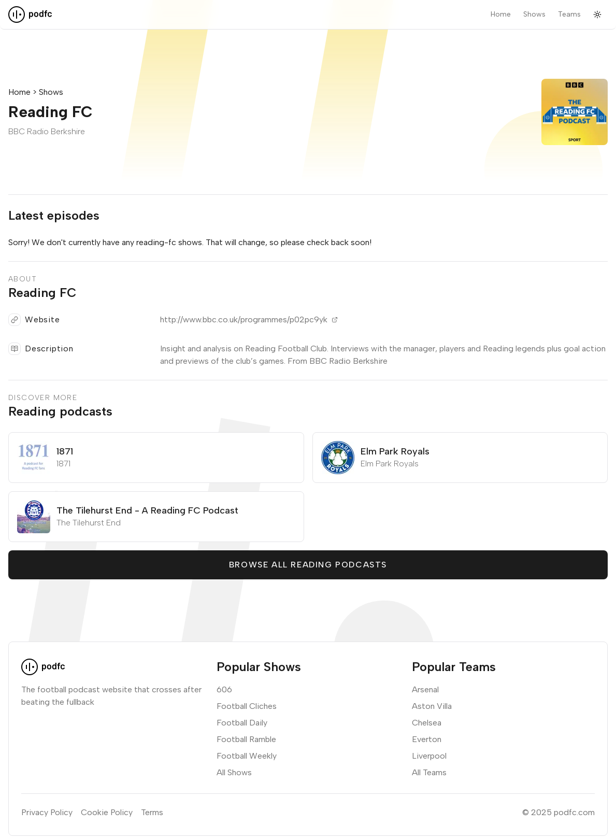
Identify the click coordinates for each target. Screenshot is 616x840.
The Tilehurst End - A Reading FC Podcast (147, 510)
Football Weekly (247, 756)
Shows (534, 14)
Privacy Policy (47, 812)
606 (224, 689)
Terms (152, 812)
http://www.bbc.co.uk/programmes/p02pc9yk (249, 319)
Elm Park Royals (395, 451)
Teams (569, 14)
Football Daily (242, 723)
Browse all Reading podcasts (308, 565)
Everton (427, 739)
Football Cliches (247, 706)
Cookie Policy (107, 812)
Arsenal (425, 689)
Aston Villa (432, 706)
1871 (65, 451)
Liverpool (429, 756)
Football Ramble (246, 739)
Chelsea (427, 723)
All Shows (234, 772)
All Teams (429, 772)
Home (501, 14)
